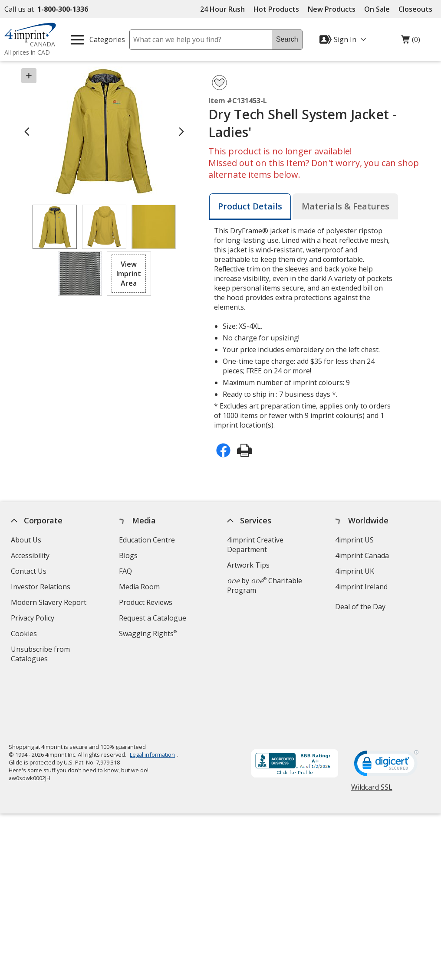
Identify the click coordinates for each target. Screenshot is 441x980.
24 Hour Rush (222, 9)
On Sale (377, 9)
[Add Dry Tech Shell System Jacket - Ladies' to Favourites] (219, 83)
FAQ (125, 571)
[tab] (250, 207)
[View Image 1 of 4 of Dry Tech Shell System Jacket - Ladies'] (55, 227)
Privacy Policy (34, 619)
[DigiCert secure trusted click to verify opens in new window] (386, 707)
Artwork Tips (248, 565)
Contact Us (29, 571)
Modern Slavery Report (50, 603)
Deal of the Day (360, 607)
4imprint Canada (362, 555)
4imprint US (354, 540)
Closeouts (415, 9)
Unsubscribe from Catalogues (43, 655)
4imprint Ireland (361, 587)
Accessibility (30, 555)
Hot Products (276, 9)
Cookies (25, 635)
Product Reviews (146, 602)
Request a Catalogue (153, 618)
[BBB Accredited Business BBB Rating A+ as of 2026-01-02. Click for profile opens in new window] (295, 706)
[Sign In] (344, 39)
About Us (26, 540)
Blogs (128, 555)
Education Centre (147, 540)
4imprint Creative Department (255, 545)
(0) (411, 42)
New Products (332, 9)
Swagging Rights (148, 634)
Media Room (139, 587)
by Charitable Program (265, 585)
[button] (129, 274)
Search (287, 39)
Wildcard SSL (372, 731)
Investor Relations (42, 588)
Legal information (152, 696)
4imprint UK (355, 571)
